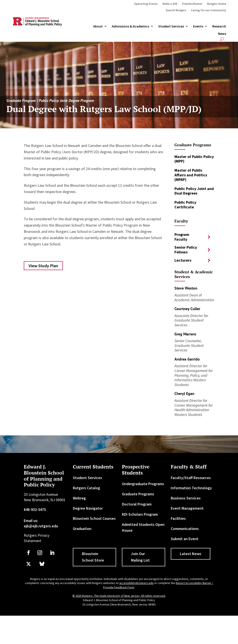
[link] (29, 553)
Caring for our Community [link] (208, 10)
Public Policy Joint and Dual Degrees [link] (194, 191)
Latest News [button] (191, 554)
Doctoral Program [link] (137, 504)
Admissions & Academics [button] (130, 26)
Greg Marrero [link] (185, 334)
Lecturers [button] (183, 260)
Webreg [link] (79, 498)
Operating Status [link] (146, 4)
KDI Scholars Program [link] (140, 514)
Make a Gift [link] (170, 4)
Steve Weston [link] (186, 288)
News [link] (222, 34)
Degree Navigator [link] (88, 508)
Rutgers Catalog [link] (86, 488)
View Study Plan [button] (43, 266)
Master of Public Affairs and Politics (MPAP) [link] (191, 175)
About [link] (98, 26)
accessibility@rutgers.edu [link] (136, 583)
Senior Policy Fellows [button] (186, 250)
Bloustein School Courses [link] (94, 518)
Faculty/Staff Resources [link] (191, 478)
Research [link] (219, 26)
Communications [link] (185, 529)
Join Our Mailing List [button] (140, 557)
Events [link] (198, 26)
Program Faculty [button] (182, 237)
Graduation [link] (82, 529)
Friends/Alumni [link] (192, 4)
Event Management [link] (187, 508)
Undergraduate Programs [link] (143, 484)
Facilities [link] (178, 518)
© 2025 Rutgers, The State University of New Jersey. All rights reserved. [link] (119, 596)
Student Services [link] (171, 26)
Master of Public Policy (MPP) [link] (194, 159)
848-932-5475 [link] (35, 510)
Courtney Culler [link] (187, 309)
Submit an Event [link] (185, 539)
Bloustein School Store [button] (93, 557)
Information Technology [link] (191, 488)
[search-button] (222, 39)
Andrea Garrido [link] (187, 359)
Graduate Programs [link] (138, 494)
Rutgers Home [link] (217, 4)
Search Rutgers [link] (176, 10)
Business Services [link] (186, 498)
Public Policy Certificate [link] (185, 205)
